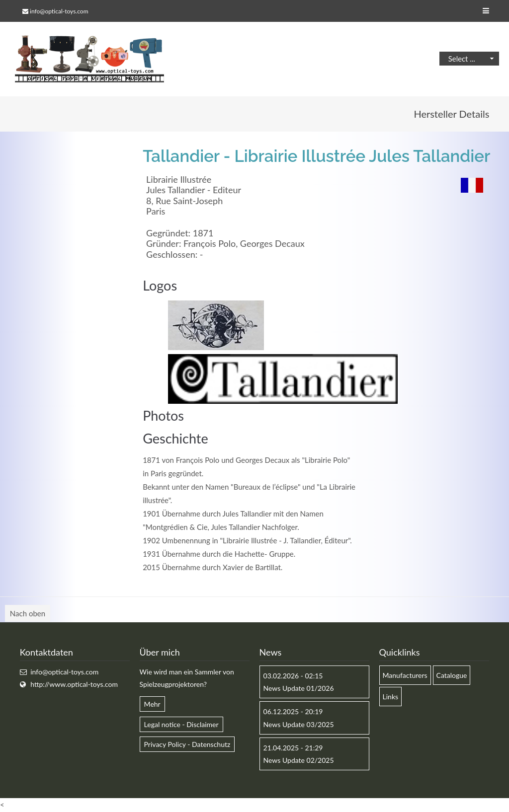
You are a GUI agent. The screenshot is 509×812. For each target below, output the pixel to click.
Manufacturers (405, 675)
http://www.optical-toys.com (74, 684)
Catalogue (452, 675)
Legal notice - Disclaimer (181, 724)
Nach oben (28, 613)
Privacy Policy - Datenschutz (187, 744)
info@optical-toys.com (59, 11)
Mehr (152, 704)
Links (391, 697)
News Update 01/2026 (299, 688)
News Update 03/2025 (299, 724)
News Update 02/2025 (299, 760)
